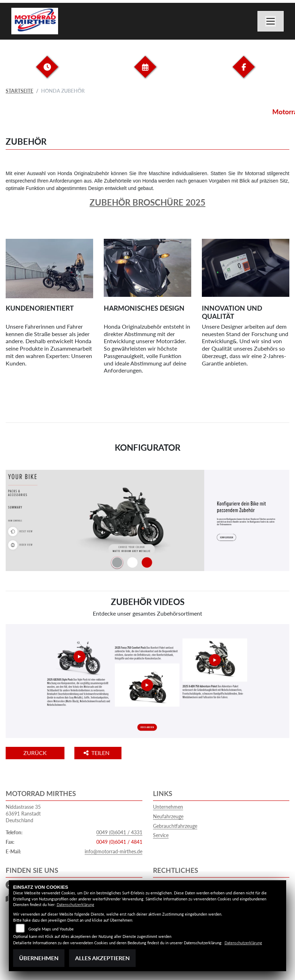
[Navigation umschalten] (271, 21)
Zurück (35, 753)
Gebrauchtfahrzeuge (175, 826)
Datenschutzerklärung (75, 904)
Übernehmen (39, 958)
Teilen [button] (97, 753)
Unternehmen (168, 807)
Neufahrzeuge (168, 816)
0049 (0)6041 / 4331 (119, 832)
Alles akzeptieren (102, 958)
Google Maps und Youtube (51, 929)
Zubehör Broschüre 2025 (147, 202)
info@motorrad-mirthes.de (114, 851)
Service (161, 835)
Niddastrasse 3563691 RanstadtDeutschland (23, 813)
